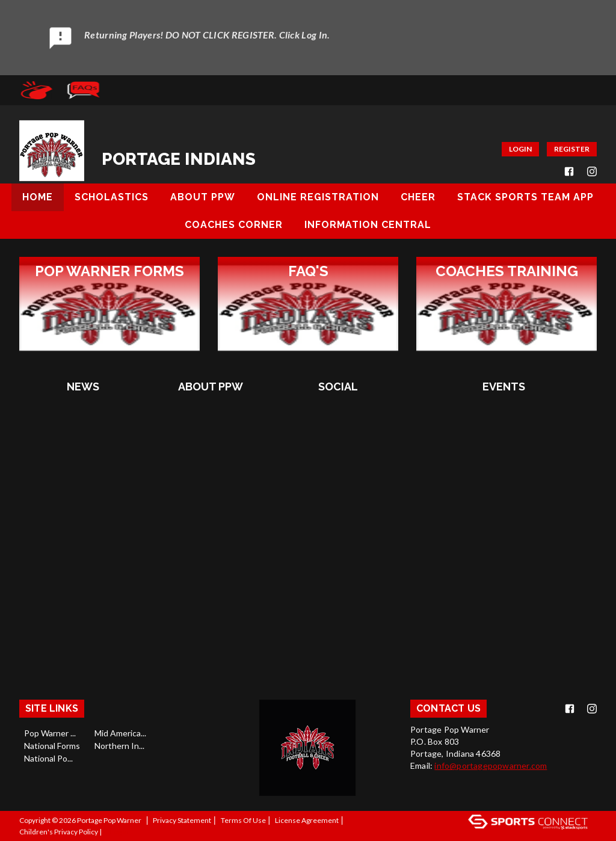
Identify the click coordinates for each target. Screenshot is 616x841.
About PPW (203, 197)
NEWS (83, 387)
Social (338, 387)
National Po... (48, 758)
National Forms (52, 746)
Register (572, 149)
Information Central (368, 225)
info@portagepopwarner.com (491, 766)
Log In (119, 832)
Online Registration (318, 197)
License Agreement (307, 820)
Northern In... (119, 746)
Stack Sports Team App (525, 197)
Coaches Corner (234, 225)
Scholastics (112, 197)
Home (38, 197)
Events (504, 387)
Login (520, 149)
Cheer (418, 197)
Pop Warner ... (50, 733)
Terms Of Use (243, 820)
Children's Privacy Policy (59, 832)
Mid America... (120, 733)
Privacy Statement (182, 820)
